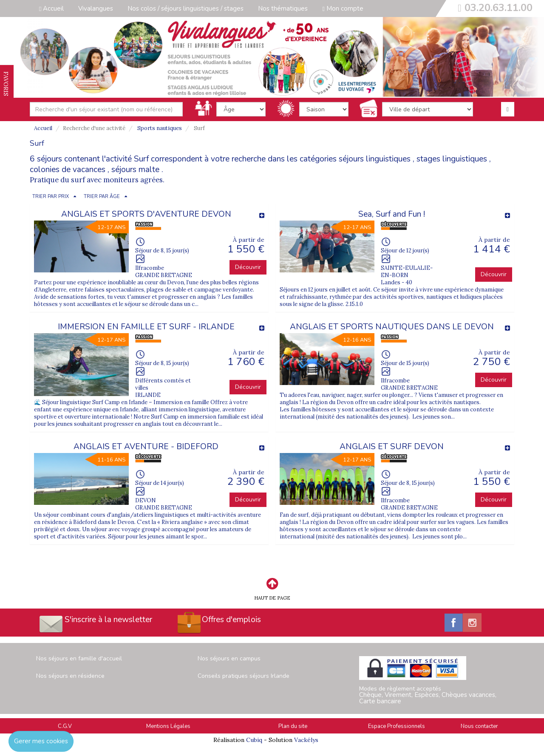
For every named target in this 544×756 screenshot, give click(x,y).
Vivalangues (96, 8)
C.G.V (65, 726)
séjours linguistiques (375, 159)
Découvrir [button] (248, 267)
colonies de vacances (68, 170)
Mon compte (343, 8)
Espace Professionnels (397, 726)
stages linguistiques (452, 159)
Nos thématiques (283, 8)
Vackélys (306, 740)
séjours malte (135, 170)
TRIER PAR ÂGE (102, 197)
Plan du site (293, 726)
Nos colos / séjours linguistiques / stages (186, 8)
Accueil (51, 8)
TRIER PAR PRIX (51, 197)
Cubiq (254, 740)
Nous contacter (479, 726)
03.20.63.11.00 (499, 8)
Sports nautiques (160, 128)
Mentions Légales (168, 726)
